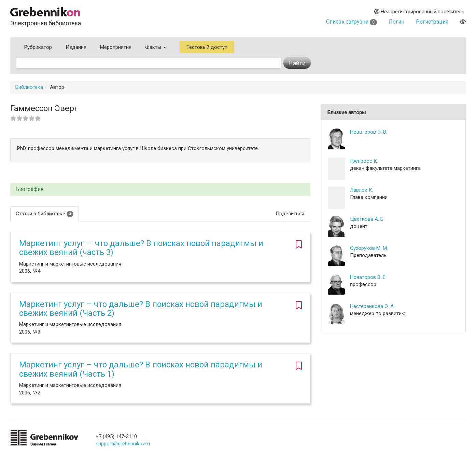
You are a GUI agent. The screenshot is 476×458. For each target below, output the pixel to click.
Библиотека (29, 87)
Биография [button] (29, 189)
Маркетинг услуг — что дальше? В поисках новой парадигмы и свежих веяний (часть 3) (141, 248)
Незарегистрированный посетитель (419, 12)
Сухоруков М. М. (369, 248)
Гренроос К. (364, 161)
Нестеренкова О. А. (372, 306)
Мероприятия (116, 47)
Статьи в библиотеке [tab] (45, 214)
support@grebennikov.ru (123, 444)
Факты (156, 47)
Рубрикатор (38, 47)
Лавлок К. (362, 190)
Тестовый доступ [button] (207, 47)
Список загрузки (352, 22)
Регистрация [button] (432, 22)
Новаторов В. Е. (368, 277)
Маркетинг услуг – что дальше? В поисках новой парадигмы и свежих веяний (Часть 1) (141, 369)
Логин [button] (396, 22)
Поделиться (290, 214)
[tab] (160, 190)
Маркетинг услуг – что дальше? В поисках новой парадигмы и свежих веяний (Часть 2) (141, 309)
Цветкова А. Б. (367, 219)
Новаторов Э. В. (369, 132)
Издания (76, 47)
